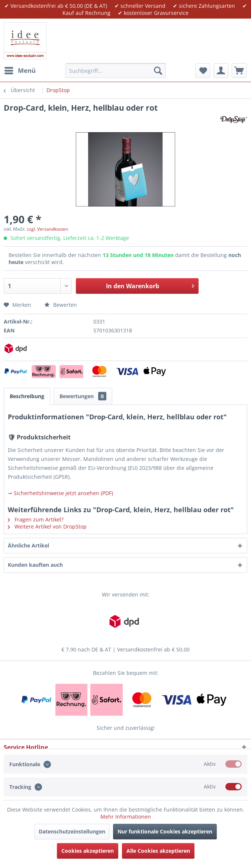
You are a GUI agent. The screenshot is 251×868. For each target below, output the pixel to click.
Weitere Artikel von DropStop (47, 526)
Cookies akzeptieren (88, 851)
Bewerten (61, 305)
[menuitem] (20, 71)
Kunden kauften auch (35, 565)
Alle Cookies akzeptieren (158, 851)
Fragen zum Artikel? (36, 519)
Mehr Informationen (126, 817)
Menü (20, 70)
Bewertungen (83, 396)
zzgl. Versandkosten (47, 229)
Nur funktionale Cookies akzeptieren (165, 831)
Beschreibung (27, 396)
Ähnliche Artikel (28, 545)
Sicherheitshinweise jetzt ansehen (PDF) (63, 493)
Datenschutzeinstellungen (72, 831)
